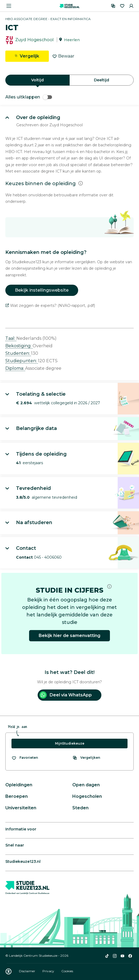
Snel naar (15, 845)
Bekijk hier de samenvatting (69, 636)
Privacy (49, 971)
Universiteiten (21, 808)
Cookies (67, 971)
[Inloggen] (131, 6)
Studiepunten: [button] (22, 361)
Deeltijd (102, 80)
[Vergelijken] (113, 6)
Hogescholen (87, 796)
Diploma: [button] (15, 368)
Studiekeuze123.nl (23, 861)
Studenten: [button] (18, 353)
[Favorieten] (122, 6)
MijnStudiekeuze (70, 743)
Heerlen (72, 40)
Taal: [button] (11, 338)
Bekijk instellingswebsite (42, 290)
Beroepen (17, 796)
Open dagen (86, 785)
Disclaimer (27, 971)
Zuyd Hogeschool (34, 40)
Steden (80, 808)
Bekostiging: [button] (19, 346)
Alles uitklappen (29, 97)
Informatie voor (21, 829)
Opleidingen (19, 785)
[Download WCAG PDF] (9, 971)
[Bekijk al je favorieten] (25, 758)
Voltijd (37, 80)
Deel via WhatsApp (66, 695)
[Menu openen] (9, 6)
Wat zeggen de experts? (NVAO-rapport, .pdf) (50, 306)
